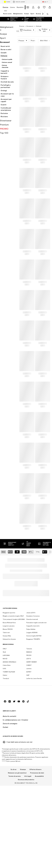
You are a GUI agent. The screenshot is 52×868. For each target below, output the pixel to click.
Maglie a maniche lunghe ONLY (13, 682)
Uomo (12, 7)
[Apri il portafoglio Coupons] (28, 7)
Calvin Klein (7, 731)
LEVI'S (29, 724)
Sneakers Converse (33, 682)
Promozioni (38, 36)
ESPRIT (29, 738)
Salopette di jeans (9, 705)
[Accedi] (33, 7)
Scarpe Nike (7, 701)
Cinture (39, 22)
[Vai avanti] (43, 14)
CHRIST (29, 731)
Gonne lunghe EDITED (34, 701)
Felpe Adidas (31, 695)
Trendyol (6, 744)
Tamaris (29, 714)
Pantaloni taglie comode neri (36, 688)
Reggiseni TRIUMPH (33, 705)
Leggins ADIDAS (32, 698)
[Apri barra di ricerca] (47, 14)
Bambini (20, 7)
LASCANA (6, 721)
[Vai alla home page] (15, 829)
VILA (4, 718)
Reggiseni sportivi (9, 678)
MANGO (29, 718)
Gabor (5, 741)
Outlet (7, 2)
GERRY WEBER (31, 728)
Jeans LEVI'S (31, 678)
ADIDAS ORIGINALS (9, 728)
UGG (4, 734)
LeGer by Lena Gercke (34, 744)
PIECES (29, 721)
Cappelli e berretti (33, 692)
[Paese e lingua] (45, 2)
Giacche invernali (32, 685)
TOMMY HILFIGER (9, 738)
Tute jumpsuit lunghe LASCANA (14, 685)
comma (29, 734)
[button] (27, 26)
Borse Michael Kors (9, 688)
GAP (28, 741)
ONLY (5, 714)
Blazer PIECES (8, 695)
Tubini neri (6, 698)
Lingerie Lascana (9, 692)
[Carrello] (50, 7)
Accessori (30, 22)
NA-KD (5, 724)
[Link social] (5, 837)
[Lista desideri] (44, 7)
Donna (5, 7)
